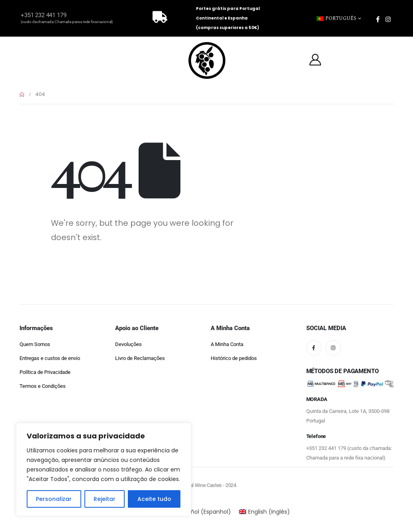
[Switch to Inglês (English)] (265, 512)
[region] (104, 469)
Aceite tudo (154, 499)
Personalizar (54, 499)
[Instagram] (388, 19)
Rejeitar (105, 499)
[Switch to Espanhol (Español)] (200, 512)
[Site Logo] (207, 61)
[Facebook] (378, 19)
